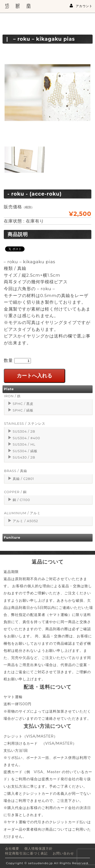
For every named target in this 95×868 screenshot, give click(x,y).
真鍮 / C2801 (23, 479)
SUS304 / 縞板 (25, 451)
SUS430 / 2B (24, 457)
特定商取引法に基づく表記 (26, 853)
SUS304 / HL (24, 444)
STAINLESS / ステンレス (25, 424)
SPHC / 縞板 (23, 410)
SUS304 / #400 (26, 438)
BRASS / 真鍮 (16, 471)
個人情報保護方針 (39, 849)
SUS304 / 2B (24, 431)
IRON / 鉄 (12, 396)
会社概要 (12, 849)
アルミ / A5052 (25, 521)
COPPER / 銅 (15, 492)
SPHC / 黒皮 (23, 404)
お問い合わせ (63, 853)
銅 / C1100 (21, 500)
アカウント (81, 6)
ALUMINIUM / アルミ (22, 513)
